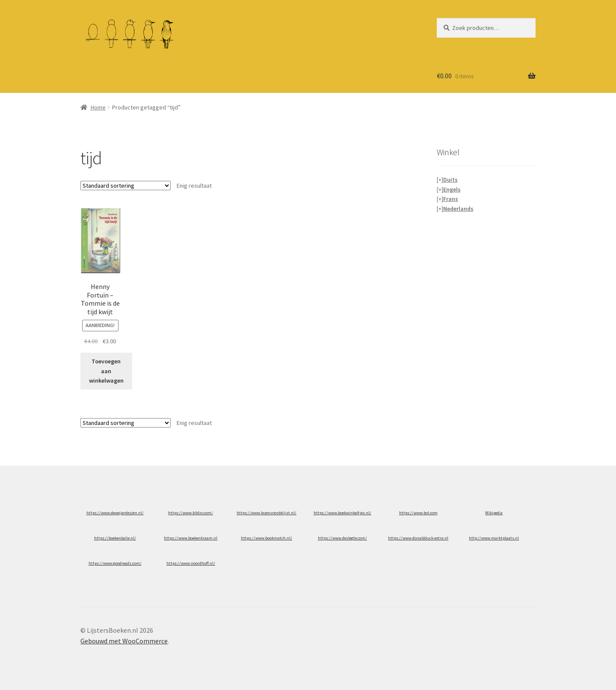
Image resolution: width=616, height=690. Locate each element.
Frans (451, 199)
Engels (452, 189)
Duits (450, 180)
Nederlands (458, 209)
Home (98, 107)
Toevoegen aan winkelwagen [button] (106, 371)
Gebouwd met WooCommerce (124, 641)
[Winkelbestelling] (126, 186)
